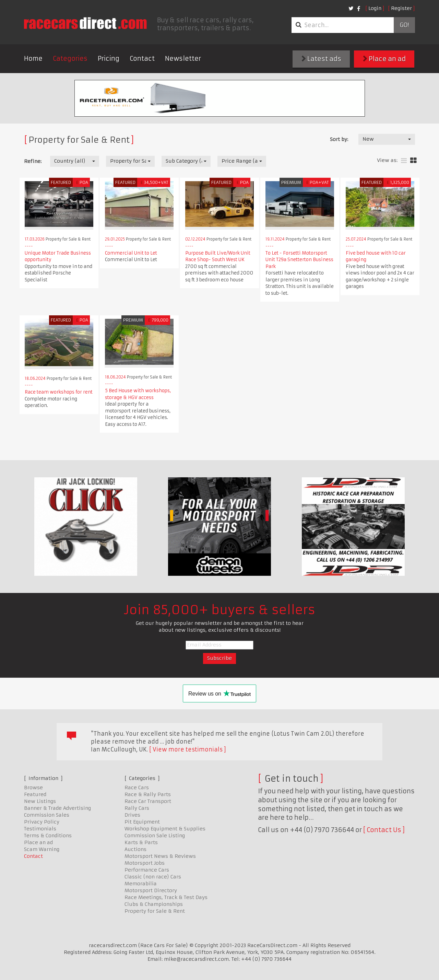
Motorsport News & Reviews (160, 856)
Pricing (109, 59)
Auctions (135, 849)
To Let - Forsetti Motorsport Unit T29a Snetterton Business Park (299, 260)
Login (375, 8)
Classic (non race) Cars (153, 877)
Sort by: (339, 139)
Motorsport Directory (151, 890)
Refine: (33, 161)
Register (401, 8)
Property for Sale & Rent (155, 911)
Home (33, 59)
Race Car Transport (148, 801)
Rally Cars (137, 808)
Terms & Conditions (48, 836)
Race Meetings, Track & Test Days (166, 897)
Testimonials (40, 829)
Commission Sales (47, 815)
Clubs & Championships (154, 904)
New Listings (40, 801)
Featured (35, 794)
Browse (33, 787)
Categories (70, 59)
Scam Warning (42, 849)
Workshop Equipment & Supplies (165, 829)
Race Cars (137, 787)
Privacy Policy (42, 822)
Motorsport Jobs (145, 863)
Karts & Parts (141, 842)
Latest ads (321, 59)
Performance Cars (147, 870)
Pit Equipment (142, 822)
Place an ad (384, 59)
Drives (132, 815)
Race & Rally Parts (148, 794)
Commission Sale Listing (155, 836)
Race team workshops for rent (59, 392)
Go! (404, 25)
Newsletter (183, 59)
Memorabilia (141, 884)
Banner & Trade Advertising (57, 808)
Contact (142, 59)
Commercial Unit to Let (131, 253)
